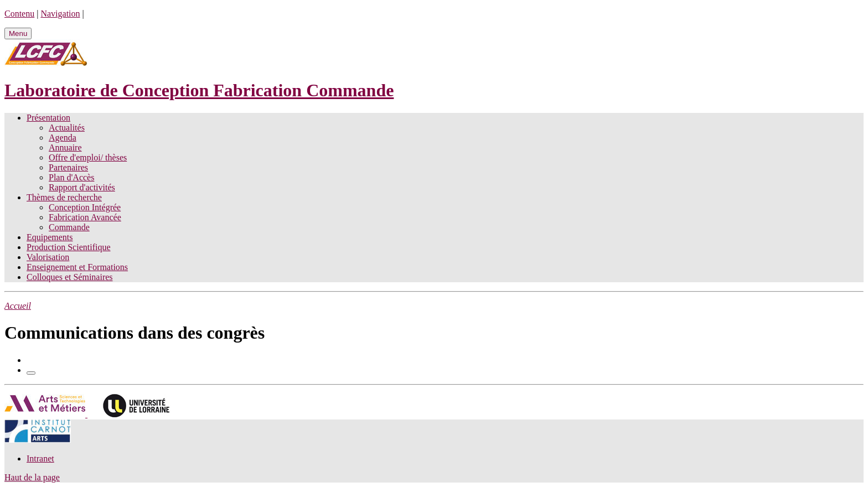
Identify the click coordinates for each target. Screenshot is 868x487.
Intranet (40, 458)
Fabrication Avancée (85, 217)
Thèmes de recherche (64, 197)
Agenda (63, 138)
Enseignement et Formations (77, 267)
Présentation (48, 118)
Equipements (50, 237)
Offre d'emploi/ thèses (88, 157)
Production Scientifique (69, 247)
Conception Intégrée (85, 207)
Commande (69, 227)
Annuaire (65, 147)
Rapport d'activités (82, 187)
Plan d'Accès (71, 177)
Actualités (67, 128)
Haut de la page (32, 477)
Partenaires (68, 167)
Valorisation (48, 257)
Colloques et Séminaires (70, 277)
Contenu (19, 14)
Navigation (60, 14)
